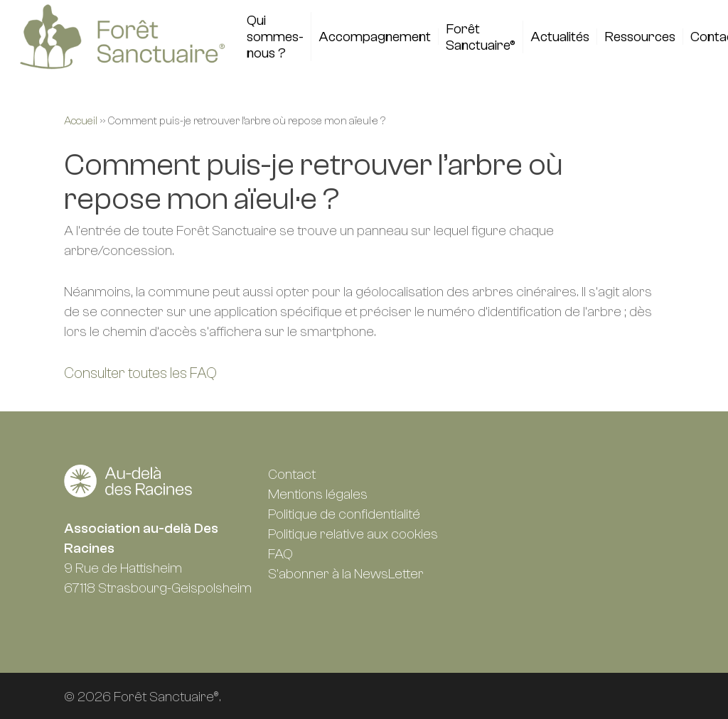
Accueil (81, 121)
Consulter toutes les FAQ (140, 373)
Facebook (516, 476)
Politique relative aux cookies (353, 534)
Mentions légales (318, 494)
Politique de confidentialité (344, 514)
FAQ (280, 554)
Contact (292, 474)
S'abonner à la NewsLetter (346, 574)
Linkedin (484, 476)
